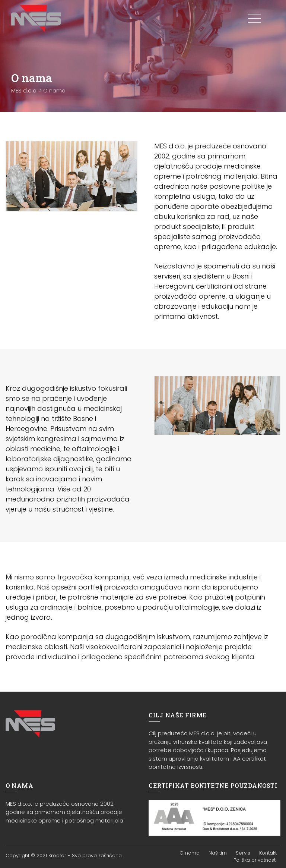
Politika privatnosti (255, 860)
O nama (190, 853)
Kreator (57, 856)
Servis (243, 853)
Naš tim (218, 853)
